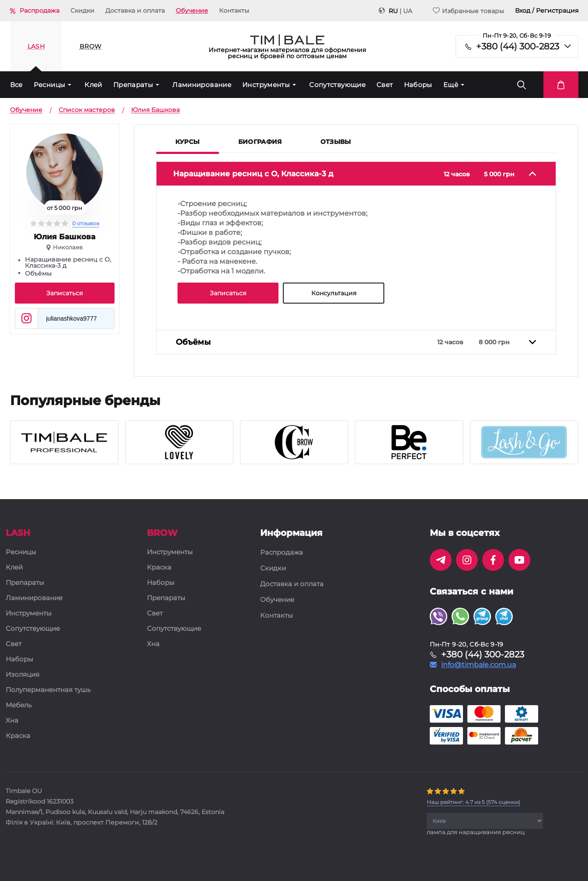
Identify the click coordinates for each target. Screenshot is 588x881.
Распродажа (40, 10)
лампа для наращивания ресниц (476, 832)
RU (393, 11)
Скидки (82, 10)
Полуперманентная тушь (48, 690)
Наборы (418, 85)
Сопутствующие (337, 85)
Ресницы (50, 85)
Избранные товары (468, 11)
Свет (385, 85)
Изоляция (23, 675)
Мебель (19, 705)
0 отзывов (86, 223)
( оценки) (473, 802)
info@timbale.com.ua (478, 665)
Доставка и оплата (135, 10)
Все (16, 85)
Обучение (192, 10)
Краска (18, 736)
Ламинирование (202, 85)
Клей (93, 85)
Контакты (234, 10)
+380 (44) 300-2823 (518, 46)
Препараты (133, 85)
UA (408, 11)
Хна (12, 721)
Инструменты (266, 85)
